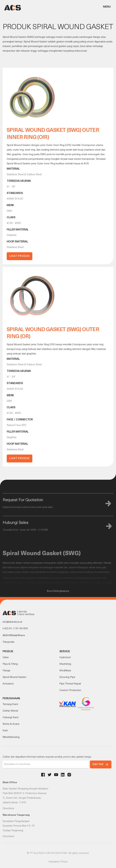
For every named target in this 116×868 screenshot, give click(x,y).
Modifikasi (65, 671)
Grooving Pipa (67, 677)
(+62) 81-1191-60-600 (15, 629)
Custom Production (70, 690)
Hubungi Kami (11, 717)
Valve (6, 657)
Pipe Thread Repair (70, 684)
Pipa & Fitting (10, 664)
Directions (8, 809)
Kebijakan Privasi (58, 862)
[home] (12, 8)
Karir (5, 731)
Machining (65, 664)
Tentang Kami (10, 704)
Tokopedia (8, 642)
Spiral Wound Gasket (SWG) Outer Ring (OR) (53, 333)
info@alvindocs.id (12, 622)
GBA (9, 211)
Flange (6, 671)
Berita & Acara (11, 724)
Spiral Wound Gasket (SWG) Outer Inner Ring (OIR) (53, 134)
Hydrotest (65, 657)
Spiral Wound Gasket (14, 677)
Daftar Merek (10, 711)
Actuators (8, 684)
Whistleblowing (11, 737)
